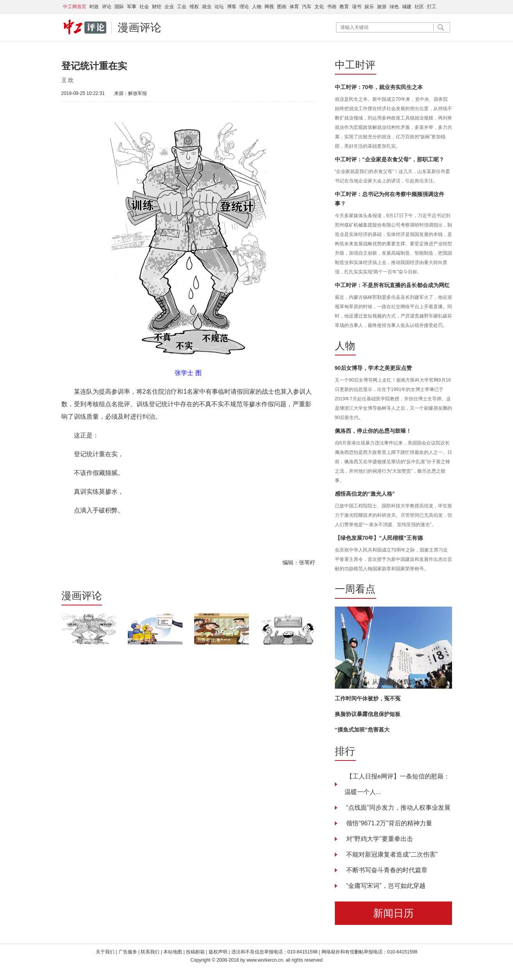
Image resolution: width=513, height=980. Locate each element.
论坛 (219, 7)
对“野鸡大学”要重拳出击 (379, 839)
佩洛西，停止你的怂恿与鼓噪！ (373, 431)
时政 (94, 7)
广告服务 (128, 952)
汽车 (307, 7)
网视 (269, 7)
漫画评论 (139, 28)
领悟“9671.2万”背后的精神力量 (388, 823)
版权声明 (219, 952)
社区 (419, 7)
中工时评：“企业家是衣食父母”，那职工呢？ (390, 159)
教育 (344, 7)
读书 (357, 7)
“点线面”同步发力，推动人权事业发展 (398, 808)
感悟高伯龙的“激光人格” (365, 494)
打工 (432, 7)
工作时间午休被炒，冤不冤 (368, 698)
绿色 (394, 7)
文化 (319, 7)
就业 (207, 7)
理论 (244, 7)
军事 (132, 7)
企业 (169, 7)
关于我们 (105, 952)
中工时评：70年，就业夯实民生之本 (379, 87)
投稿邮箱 (195, 952)
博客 (232, 7)
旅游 (382, 7)
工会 (182, 7)
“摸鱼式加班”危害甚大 (362, 730)
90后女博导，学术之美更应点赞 (374, 368)
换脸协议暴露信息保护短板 (368, 714)
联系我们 (151, 952)
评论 (107, 7)
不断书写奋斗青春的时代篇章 (386, 870)
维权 (194, 7)
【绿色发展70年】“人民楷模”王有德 (379, 538)
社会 (144, 7)
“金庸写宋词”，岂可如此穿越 (385, 886)
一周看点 (355, 589)
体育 (294, 7)
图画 (282, 7)
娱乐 (369, 7)
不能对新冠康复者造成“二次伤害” (391, 854)
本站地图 (173, 952)
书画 (332, 7)
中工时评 (355, 65)
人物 (257, 7)
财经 (157, 7)
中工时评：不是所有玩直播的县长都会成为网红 (392, 285)
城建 (407, 7)
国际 (119, 7)
